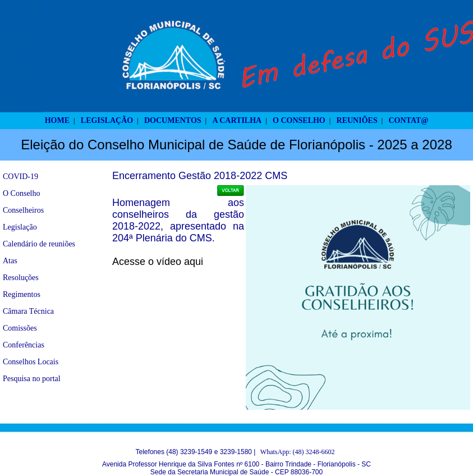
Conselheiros (23, 210)
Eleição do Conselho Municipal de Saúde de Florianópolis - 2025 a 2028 (236, 145)
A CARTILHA (237, 120)
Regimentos (22, 294)
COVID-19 (20, 177)
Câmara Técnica (28, 311)
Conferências (24, 345)
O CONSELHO (299, 120)
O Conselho (22, 193)
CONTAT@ (409, 120)
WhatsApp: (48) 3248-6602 (298, 452)
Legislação (20, 227)
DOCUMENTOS (173, 120)
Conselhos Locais (31, 362)
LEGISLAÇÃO (107, 120)
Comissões (20, 328)
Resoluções (21, 278)
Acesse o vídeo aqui (158, 262)
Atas (10, 261)
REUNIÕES (357, 120)
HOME (57, 120)
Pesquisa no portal (32, 379)
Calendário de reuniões (39, 244)
